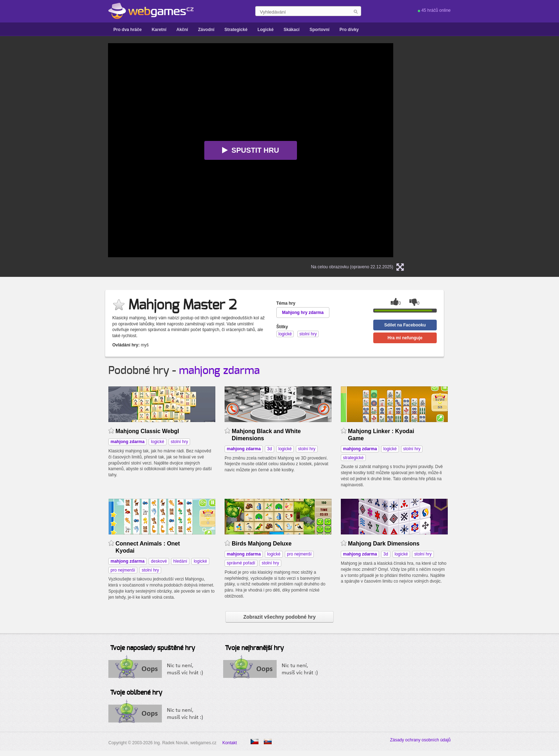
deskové (159, 561)
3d (269, 449)
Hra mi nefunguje (405, 338)
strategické (353, 458)
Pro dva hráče (127, 30)
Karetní (159, 30)
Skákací (291, 30)
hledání (180, 561)
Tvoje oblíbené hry (136, 693)
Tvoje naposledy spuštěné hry (153, 648)
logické (157, 442)
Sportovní (319, 30)
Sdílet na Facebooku (405, 325)
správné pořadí (241, 563)
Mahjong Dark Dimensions (384, 544)
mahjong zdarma (219, 371)
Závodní (206, 30)
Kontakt (230, 743)
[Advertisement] (37, 150)
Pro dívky (349, 30)
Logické (265, 30)
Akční (182, 30)
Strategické (236, 30)
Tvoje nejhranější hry (254, 648)
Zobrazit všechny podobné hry (279, 617)
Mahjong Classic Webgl (147, 431)
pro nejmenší (123, 570)
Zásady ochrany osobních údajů (420, 740)
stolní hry (180, 442)
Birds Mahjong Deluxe (262, 544)
